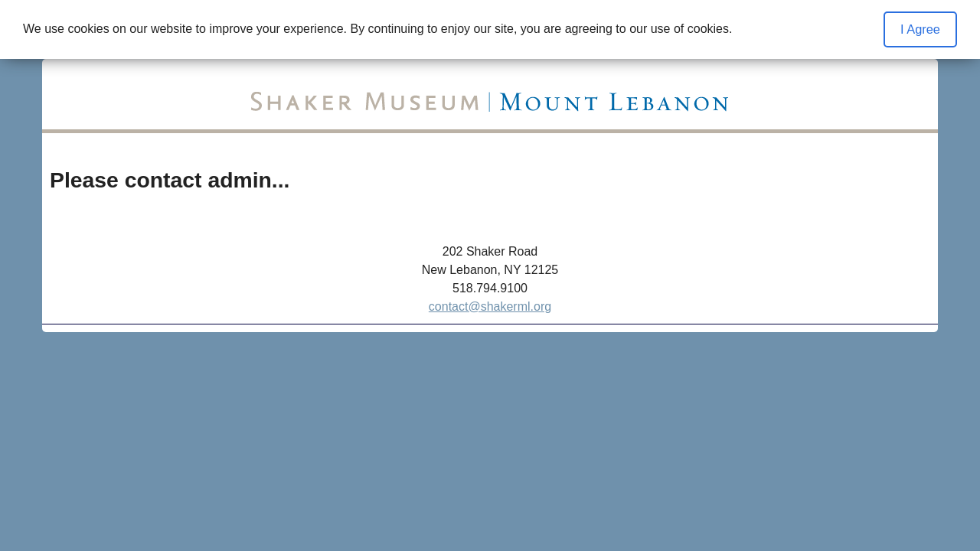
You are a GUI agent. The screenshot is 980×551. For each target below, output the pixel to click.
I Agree (920, 29)
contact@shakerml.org (490, 306)
